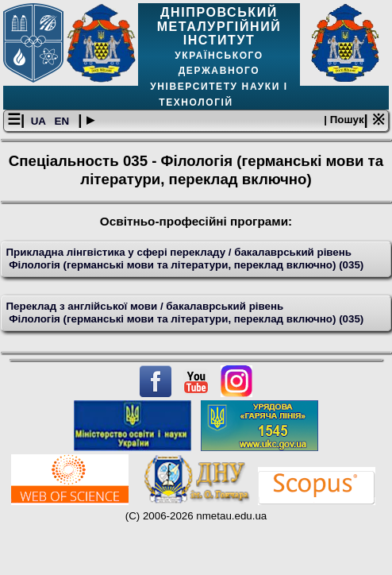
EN (63, 121)
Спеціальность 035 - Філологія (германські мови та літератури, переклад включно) (196, 170)
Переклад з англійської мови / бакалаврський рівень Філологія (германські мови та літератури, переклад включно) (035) (185, 313)
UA (40, 121)
